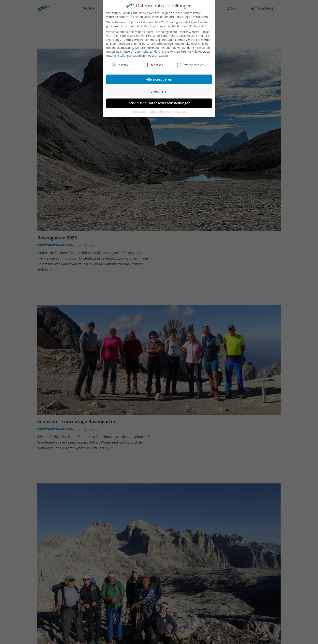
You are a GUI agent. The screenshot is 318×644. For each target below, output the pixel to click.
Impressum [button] (180, 111)
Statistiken (154, 64)
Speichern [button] (159, 90)
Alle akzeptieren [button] (159, 78)
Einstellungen (123, 54)
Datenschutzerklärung (149, 50)
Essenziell (121, 64)
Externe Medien (190, 64)
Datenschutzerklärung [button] (161, 111)
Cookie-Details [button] (140, 111)
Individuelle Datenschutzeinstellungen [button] (159, 102)
